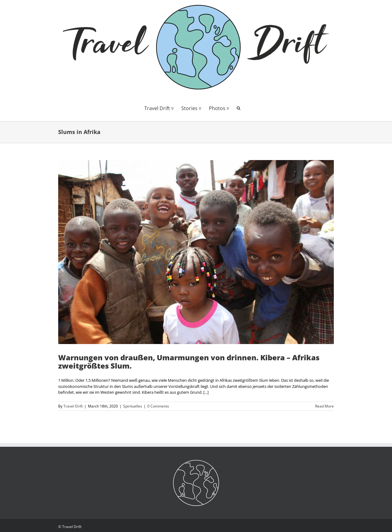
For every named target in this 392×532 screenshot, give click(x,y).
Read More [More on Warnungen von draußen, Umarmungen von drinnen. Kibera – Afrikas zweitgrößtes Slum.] (324, 406)
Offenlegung (69, 511)
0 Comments (158, 406)
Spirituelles (133, 406)
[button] (239, 108)
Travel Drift (73, 406)
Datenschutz (69, 521)
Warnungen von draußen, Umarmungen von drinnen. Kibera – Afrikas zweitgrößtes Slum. (189, 362)
